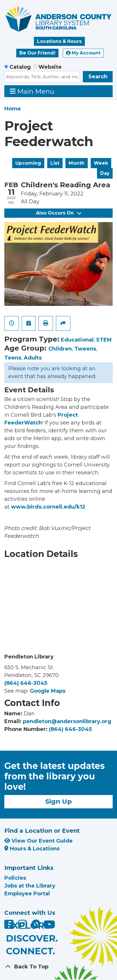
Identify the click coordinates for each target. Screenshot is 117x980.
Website (50, 67)
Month (77, 163)
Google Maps (48, 691)
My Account (83, 53)
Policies (15, 878)
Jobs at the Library (30, 886)
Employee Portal (27, 894)
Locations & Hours (59, 41)
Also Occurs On (58, 213)
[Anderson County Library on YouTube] (49, 927)
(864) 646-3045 (26, 683)
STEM (104, 340)
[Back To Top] (58, 967)
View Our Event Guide (39, 841)
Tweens (85, 349)
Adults (33, 358)
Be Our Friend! (37, 53)
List (55, 163)
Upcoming (28, 163)
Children (60, 349)
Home (13, 109)
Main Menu (32, 91)
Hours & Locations (32, 849)
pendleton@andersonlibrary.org (67, 721)
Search (98, 77)
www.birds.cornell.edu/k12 (48, 507)
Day (105, 173)
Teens (13, 358)
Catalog (20, 67)
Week (101, 163)
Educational (77, 340)
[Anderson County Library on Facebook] (10, 927)
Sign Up (58, 801)
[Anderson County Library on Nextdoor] (36, 924)
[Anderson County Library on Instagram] (23, 927)
